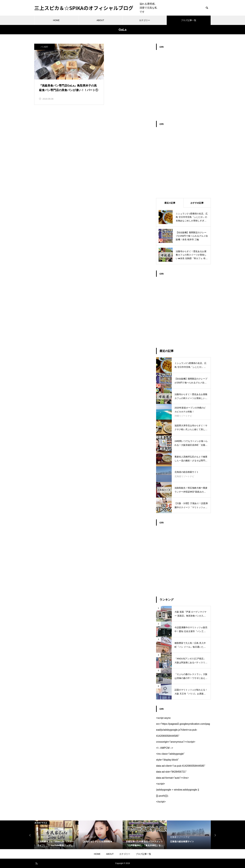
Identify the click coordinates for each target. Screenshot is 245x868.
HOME (56, 20)
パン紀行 (44, 47)
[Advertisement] (183, 87)
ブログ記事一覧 (189, 20)
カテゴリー (145, 20)
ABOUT (100, 20)
